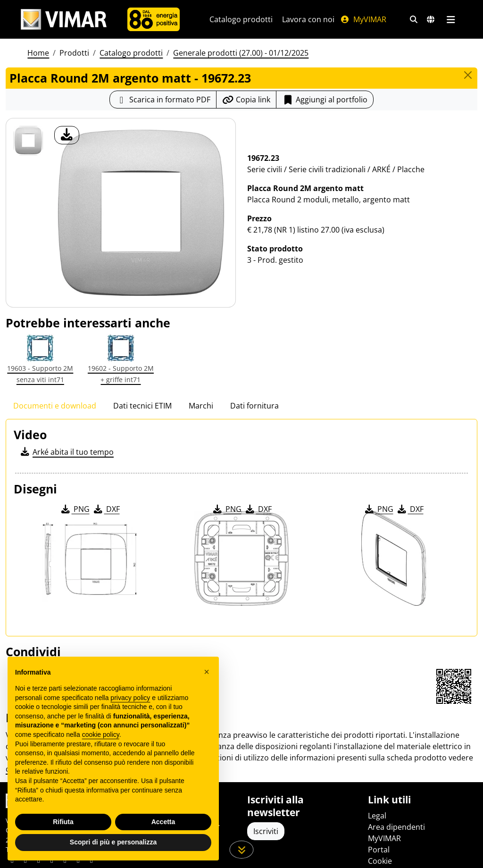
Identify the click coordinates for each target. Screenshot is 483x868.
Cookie (380, 861)
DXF (106, 509)
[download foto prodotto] (67, 135)
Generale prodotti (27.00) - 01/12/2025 (241, 53)
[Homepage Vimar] (64, 20)
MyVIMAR (363, 19)
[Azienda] (154, 19)
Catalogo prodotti (241, 19)
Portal (379, 850)
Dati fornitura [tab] (254, 406)
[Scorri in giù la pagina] (242, 850)
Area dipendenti (396, 827)
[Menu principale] (451, 19)
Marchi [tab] (201, 406)
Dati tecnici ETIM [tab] (142, 406)
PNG (75, 509)
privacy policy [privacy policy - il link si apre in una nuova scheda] (130, 698)
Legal (377, 816)
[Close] (468, 75)
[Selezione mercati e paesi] (431, 19)
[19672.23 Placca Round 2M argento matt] (28, 141)
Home (38, 53)
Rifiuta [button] (63, 822)
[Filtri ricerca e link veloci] (414, 19)
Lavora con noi (308, 19)
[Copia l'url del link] (246, 100)
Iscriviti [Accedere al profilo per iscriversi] (266, 831)
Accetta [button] (163, 822)
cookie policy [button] (101, 734)
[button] (207, 672)
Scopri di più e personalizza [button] (113, 842)
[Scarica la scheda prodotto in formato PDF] (163, 100)
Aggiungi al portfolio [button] (325, 100)
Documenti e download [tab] (55, 406)
